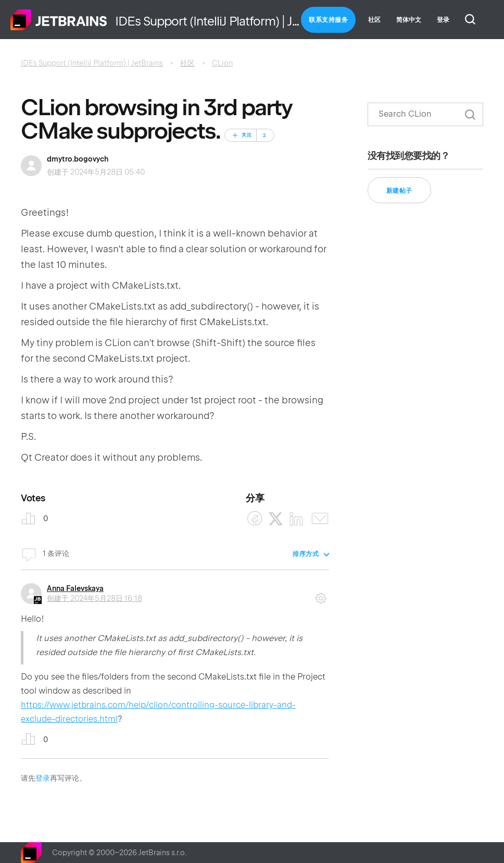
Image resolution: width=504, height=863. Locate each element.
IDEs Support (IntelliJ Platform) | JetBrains (92, 63)
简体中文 (409, 20)
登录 (43, 778)
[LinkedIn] (297, 519)
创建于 (95, 598)
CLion (222, 63)
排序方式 (306, 554)
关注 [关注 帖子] (247, 135)
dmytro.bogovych (78, 159)
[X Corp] (276, 519)
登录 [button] (443, 20)
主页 (59, 20)
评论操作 (321, 595)
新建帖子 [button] (399, 191)
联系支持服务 (328, 20)
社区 (374, 20)
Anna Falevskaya (75, 588)
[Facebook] (255, 519)
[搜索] (425, 114)
